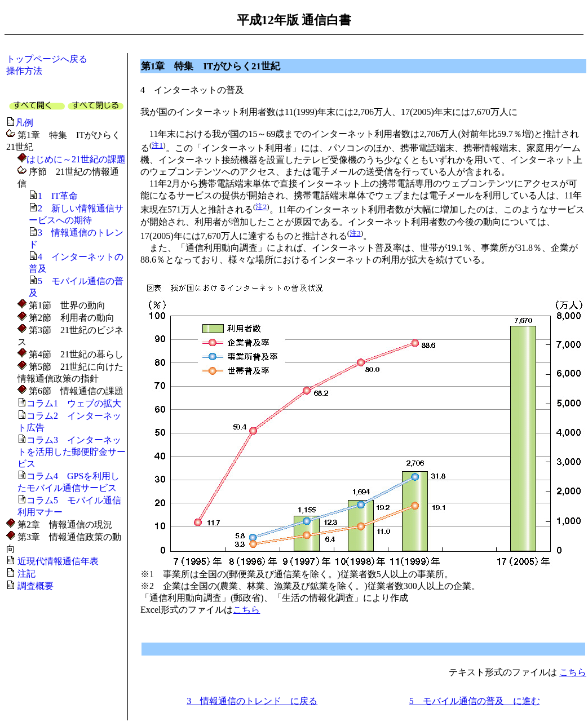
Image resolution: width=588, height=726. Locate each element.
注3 (355, 233)
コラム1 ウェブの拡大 (74, 403)
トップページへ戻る (47, 59)
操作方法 (24, 71)
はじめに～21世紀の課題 (76, 159)
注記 (26, 574)
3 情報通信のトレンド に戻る (252, 701)
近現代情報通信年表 (58, 561)
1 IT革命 (58, 196)
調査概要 (36, 586)
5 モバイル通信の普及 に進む (475, 701)
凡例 (24, 123)
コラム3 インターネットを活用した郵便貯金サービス (72, 452)
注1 (157, 145)
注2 (261, 207)
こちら (246, 610)
